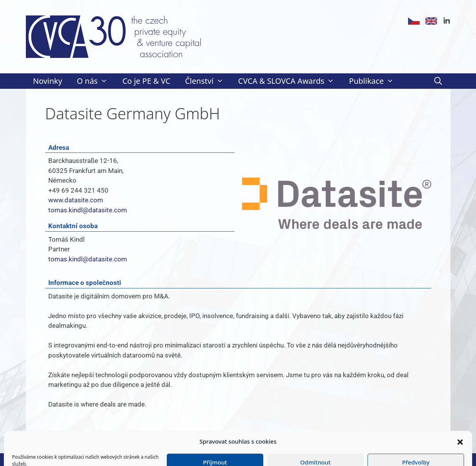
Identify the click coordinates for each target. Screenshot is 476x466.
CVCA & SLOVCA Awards (290, 81)
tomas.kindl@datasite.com (88, 210)
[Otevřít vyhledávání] (438, 81)
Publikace (375, 81)
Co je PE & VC (146, 81)
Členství (208, 81)
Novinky (48, 81)
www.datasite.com (76, 200)
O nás (96, 81)
